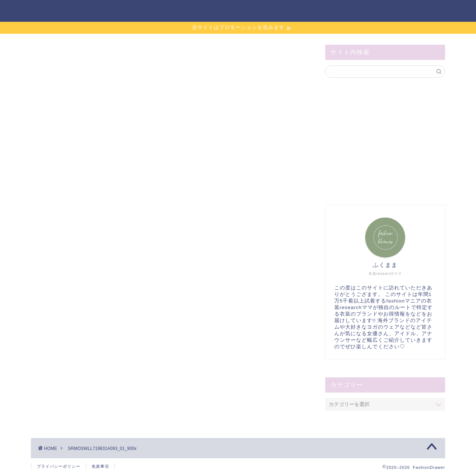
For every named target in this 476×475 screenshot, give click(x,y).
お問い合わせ (313, 11)
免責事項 (100, 466)
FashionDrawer (62, 10)
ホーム (269, 11)
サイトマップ (366, 11)
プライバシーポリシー (59, 466)
